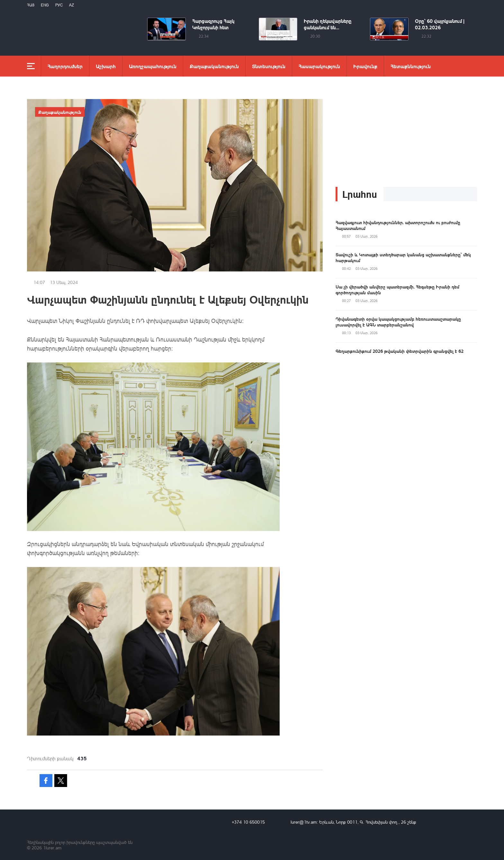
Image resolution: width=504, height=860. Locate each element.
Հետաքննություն (411, 66)
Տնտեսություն (269, 66)
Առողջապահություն (153, 66)
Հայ (31, 5)
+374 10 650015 (248, 822)
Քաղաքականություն (214, 66)
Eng (45, 5)
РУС (59, 5)
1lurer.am (52, 848)
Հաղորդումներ (65, 66)
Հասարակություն (319, 66)
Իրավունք (365, 66)
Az (72, 5)
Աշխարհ (106, 66)
